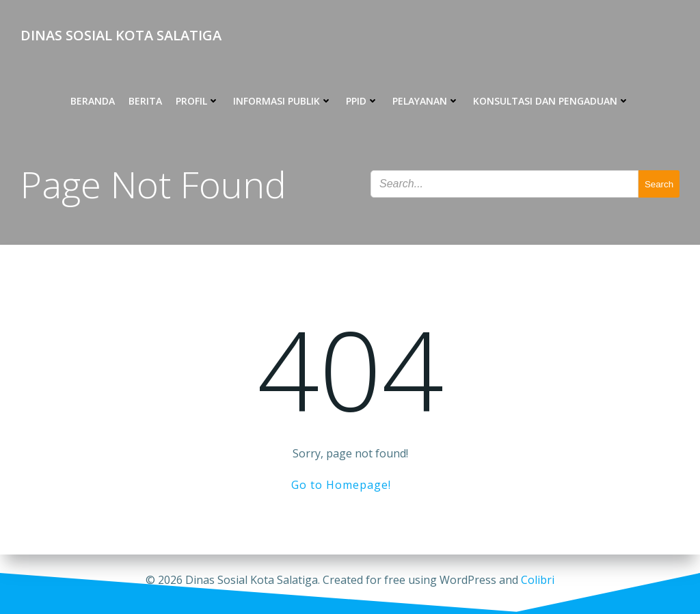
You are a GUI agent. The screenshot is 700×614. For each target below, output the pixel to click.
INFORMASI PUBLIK (283, 101)
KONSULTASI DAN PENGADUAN (551, 101)
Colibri (538, 580)
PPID (362, 101)
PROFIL (198, 101)
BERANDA (93, 101)
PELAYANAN (426, 101)
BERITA (145, 101)
